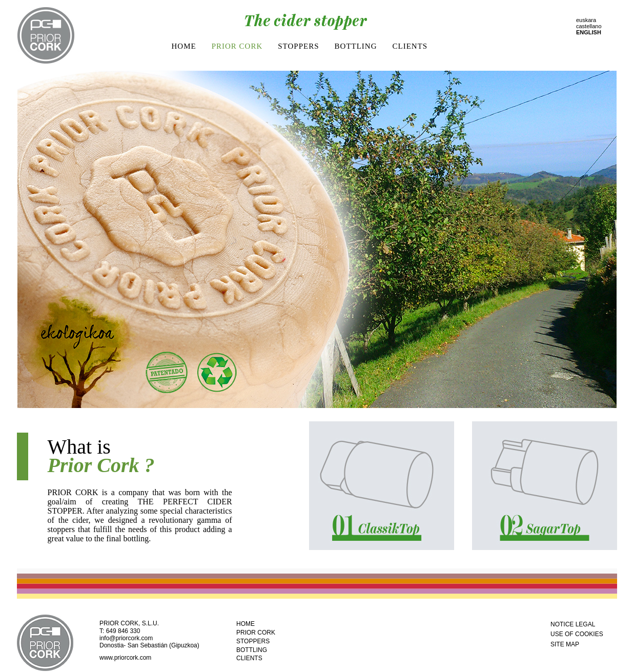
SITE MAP (565, 644)
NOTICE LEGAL (573, 624)
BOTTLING (356, 46)
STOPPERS (298, 46)
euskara (586, 20)
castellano (589, 26)
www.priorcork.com (125, 658)
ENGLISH (589, 32)
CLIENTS (410, 46)
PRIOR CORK (237, 46)
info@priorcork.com (126, 638)
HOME (184, 46)
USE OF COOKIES (577, 634)
